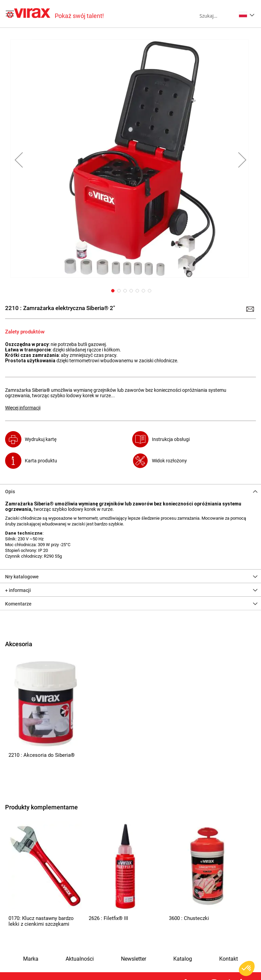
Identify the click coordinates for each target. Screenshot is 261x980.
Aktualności (80, 959)
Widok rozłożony (169, 461)
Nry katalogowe (22, 577)
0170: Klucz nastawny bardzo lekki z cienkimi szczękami (41, 921)
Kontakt (229, 959)
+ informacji (18, 590)
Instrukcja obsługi (171, 439)
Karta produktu (41, 461)
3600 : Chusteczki (189, 918)
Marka (31, 959)
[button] (247, 15)
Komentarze (18, 604)
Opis (10, 492)
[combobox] (218, 16)
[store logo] (55, 14)
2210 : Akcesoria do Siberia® (42, 755)
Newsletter (134, 959)
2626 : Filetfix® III (108, 918)
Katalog (183, 959)
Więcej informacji (23, 408)
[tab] (130, 491)
